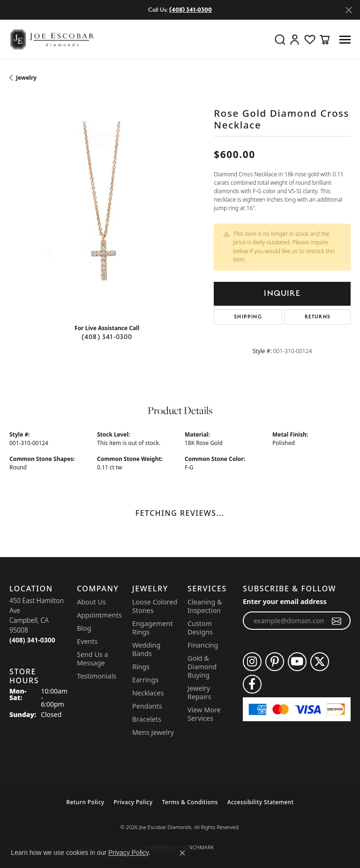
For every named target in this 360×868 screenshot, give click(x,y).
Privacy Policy (133, 802)
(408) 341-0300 (107, 337)
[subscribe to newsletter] (337, 621)
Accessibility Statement (261, 802)
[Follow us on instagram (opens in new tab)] (252, 662)
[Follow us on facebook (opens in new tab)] (252, 684)
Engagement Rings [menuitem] (152, 628)
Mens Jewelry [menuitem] (153, 732)
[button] (280, 39)
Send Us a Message (93, 659)
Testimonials (97, 676)
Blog (84, 628)
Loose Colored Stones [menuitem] (155, 606)
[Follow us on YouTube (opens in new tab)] (297, 662)
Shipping (248, 317)
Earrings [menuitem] (145, 680)
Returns (318, 317)
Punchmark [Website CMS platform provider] (198, 847)
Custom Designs (200, 628)
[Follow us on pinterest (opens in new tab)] (275, 662)
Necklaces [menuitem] (148, 693)
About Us (91, 602)
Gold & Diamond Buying (202, 667)
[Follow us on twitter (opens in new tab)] (320, 662)
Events (87, 641)
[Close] (349, 10)
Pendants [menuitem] (147, 706)
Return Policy (86, 802)
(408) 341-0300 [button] (191, 10)
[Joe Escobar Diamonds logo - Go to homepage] (52, 39)
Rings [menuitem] (141, 667)
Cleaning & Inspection (205, 606)
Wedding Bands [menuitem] (146, 649)
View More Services (204, 714)
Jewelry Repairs (199, 692)
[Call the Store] (32, 640)
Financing (203, 645)
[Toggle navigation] (345, 40)
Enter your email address (285, 601)
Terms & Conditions (190, 802)
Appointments (99, 615)
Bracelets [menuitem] (147, 719)
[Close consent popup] (182, 853)
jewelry (26, 78)
